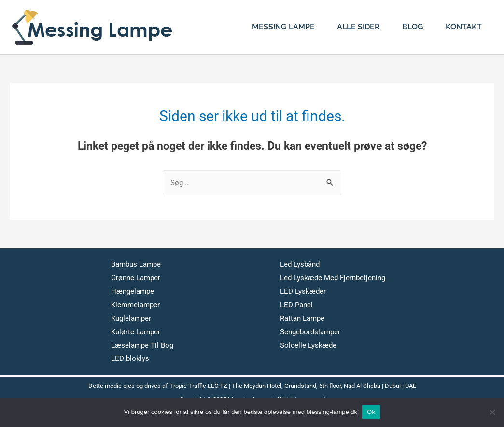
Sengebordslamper (310, 332)
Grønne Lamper (136, 278)
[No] (492, 412)
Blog (413, 27)
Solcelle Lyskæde (308, 345)
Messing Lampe (283, 27)
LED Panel (296, 305)
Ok (371, 412)
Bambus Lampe (136, 264)
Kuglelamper (131, 318)
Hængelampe (133, 291)
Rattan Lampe (302, 318)
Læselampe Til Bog (142, 345)
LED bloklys (130, 358)
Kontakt (464, 27)
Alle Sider (358, 27)
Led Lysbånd (300, 264)
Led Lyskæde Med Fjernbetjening (333, 278)
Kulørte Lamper (136, 332)
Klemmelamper (135, 305)
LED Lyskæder (303, 291)
